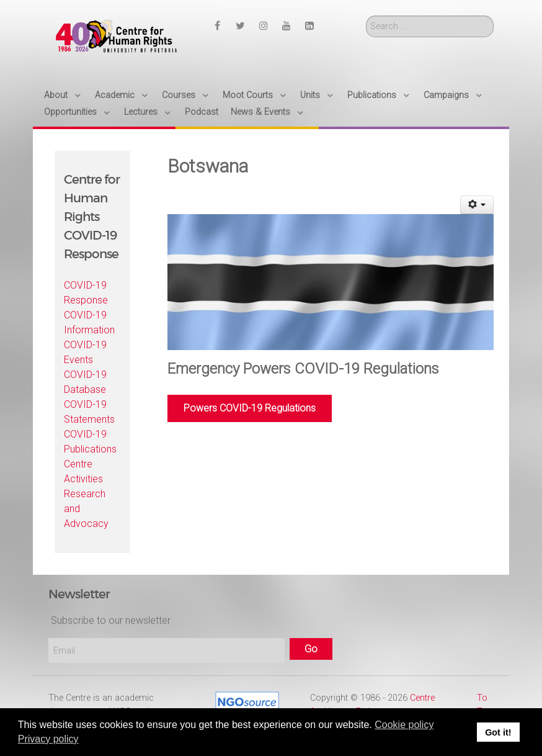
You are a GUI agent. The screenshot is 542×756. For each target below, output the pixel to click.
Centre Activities (83, 471)
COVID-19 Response (86, 293)
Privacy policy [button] (48, 739)
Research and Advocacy (86, 509)
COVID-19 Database (85, 382)
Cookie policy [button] (404, 725)
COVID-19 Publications (90, 442)
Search (366, 16)
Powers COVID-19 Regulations (250, 408)
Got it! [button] (498, 732)
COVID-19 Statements (89, 412)
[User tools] (477, 205)
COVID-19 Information (89, 322)
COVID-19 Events (85, 352)
